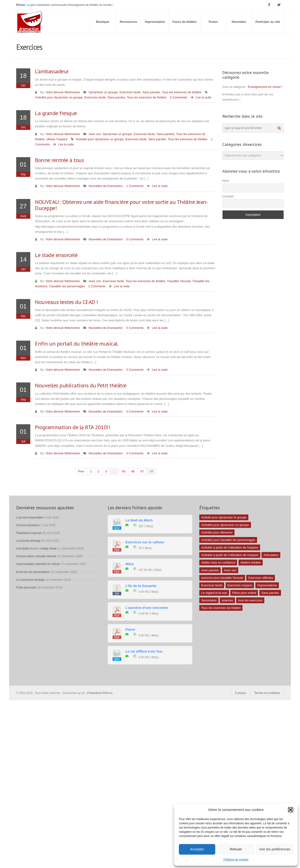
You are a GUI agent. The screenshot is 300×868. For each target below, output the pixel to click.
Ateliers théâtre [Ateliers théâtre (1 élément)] (251, 562)
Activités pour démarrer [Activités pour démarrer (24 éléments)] (217, 532)
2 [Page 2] (98, 471)
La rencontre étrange (30, 580)
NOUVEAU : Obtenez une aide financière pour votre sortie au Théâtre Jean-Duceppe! (121, 205)
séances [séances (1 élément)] (227, 600)
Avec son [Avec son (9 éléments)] (230, 570)
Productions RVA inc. (101, 693)
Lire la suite (204, 97)
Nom (226, 181)
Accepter (197, 849)
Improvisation (155, 22)
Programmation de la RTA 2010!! (73, 427)
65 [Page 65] (124, 471)
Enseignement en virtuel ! (265, 87)
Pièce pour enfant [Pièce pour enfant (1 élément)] (244, 593)
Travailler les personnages (67, 286)
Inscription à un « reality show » (38, 548)
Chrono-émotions (28, 525)
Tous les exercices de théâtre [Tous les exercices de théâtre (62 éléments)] (221, 608)
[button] (291, 810)
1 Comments (135, 186)
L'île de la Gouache (141, 586)
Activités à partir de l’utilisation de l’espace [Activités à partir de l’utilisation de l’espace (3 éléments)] (230, 555)
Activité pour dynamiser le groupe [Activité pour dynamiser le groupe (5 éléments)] (224, 517)
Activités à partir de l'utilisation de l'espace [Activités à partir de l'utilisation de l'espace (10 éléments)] (230, 547)
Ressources (128, 22)
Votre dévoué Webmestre (63, 92)
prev (81, 471)
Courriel (228, 196)
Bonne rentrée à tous (59, 160)
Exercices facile (130, 92)
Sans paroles (151, 92)
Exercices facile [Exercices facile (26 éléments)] (212, 585)
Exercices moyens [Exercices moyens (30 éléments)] (240, 585)
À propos (241, 693)
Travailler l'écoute (179, 281)
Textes (213, 22)
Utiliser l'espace (57, 139)
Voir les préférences (275, 849)
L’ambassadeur (52, 71)
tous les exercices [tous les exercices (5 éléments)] (250, 600)
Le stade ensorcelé (56, 255)
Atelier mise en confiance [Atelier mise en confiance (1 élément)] (218, 562)
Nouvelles (239, 22)
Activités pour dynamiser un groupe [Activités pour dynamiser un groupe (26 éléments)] (225, 525)
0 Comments (179, 97)
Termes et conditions (267, 693)
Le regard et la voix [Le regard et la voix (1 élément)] (214, 593)
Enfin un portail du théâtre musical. (77, 344)
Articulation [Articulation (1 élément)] (271, 555)
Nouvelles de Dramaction (106, 186)
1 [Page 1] (91, 471)
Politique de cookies (236, 860)
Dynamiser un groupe (103, 92)
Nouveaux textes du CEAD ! (67, 302)
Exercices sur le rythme (145, 542)
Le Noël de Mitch (139, 520)
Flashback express (29, 533)
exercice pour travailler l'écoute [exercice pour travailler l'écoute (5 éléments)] (222, 578)
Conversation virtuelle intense (36, 556)
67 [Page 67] (142, 471)
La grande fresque (56, 113)
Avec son (95, 134)
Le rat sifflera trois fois (144, 651)
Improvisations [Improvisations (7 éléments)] (267, 585)
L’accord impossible (29, 517)
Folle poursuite (26, 587)
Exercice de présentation (33, 572)
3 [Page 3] (106, 471)
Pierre (130, 630)
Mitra (129, 564)
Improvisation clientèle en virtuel (38, 564)
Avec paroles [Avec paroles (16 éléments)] (210, 570)
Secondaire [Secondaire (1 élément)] (209, 600)
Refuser (236, 849)
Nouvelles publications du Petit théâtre (81, 385)
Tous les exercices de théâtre (181, 92)
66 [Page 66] (133, 471)
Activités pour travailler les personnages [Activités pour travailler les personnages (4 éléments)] (228, 540)
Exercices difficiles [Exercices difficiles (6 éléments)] (261, 578)
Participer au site (268, 22)
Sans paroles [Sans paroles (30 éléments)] (270, 593)
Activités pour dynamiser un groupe (59, 97)
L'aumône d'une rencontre (147, 608)
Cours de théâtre (184, 22)
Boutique (103, 22)
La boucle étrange (28, 541)
